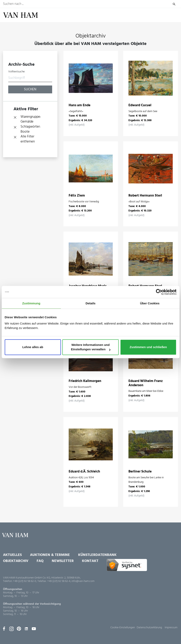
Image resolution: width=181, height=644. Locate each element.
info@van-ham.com (83, 581)
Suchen (174, 4)
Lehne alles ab (33, 347)
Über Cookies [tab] (150, 303)
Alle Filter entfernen (28, 139)
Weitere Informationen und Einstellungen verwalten (91, 347)
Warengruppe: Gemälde (31, 119)
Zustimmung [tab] (31, 303)
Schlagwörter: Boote (31, 129)
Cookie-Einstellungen (123, 628)
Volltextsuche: (17, 72)
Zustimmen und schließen (148, 347)
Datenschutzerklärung (149, 628)
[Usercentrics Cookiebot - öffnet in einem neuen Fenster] (159, 292)
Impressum (171, 628)
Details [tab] (90, 303)
